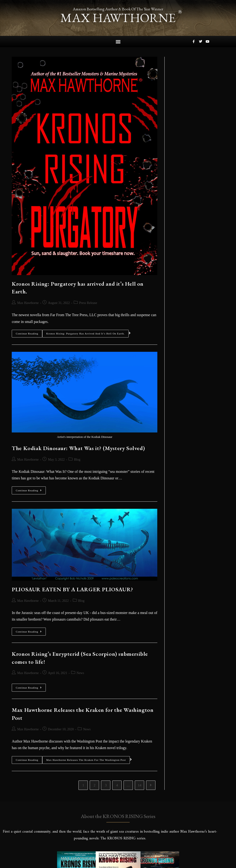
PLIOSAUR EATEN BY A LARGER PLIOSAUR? (72, 589)
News (80, 673)
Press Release (88, 303)
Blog (77, 459)
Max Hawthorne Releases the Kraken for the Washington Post (86, 760)
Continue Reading (27, 332)
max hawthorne (118, 17)
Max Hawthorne (28, 303)
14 (140, 785)
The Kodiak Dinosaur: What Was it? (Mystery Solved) (78, 448)
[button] (118, 41)
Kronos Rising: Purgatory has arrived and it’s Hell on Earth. (85, 334)
